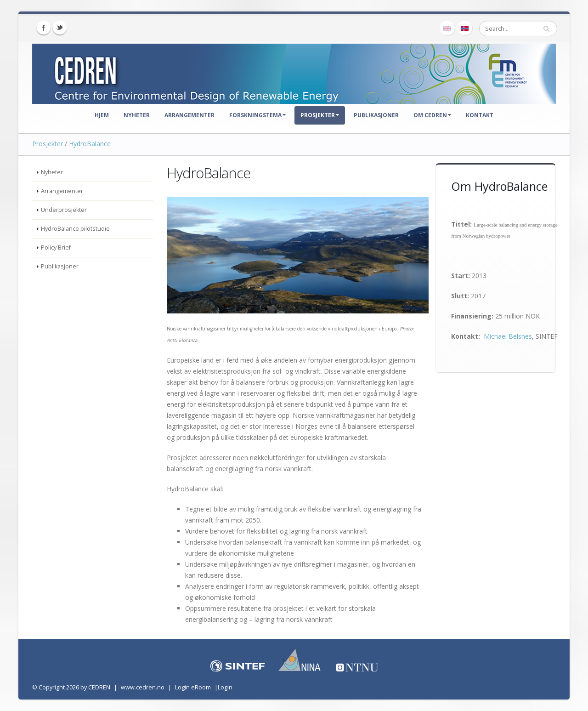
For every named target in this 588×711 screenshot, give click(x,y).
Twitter (60, 28)
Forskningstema (257, 115)
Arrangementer (189, 115)
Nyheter (137, 115)
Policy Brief (56, 247)
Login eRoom (193, 687)
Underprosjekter (64, 210)
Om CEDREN (432, 115)
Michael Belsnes (508, 336)
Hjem (102, 115)
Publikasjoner (376, 115)
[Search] (518, 28)
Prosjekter (320, 115)
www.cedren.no (143, 687)
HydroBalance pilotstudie (75, 229)
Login (225, 687)
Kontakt (480, 115)
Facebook (44, 28)
